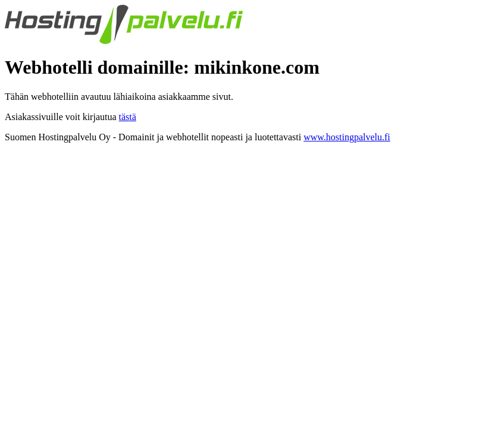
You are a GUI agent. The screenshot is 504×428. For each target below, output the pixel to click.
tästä (128, 117)
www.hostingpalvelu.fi (347, 137)
